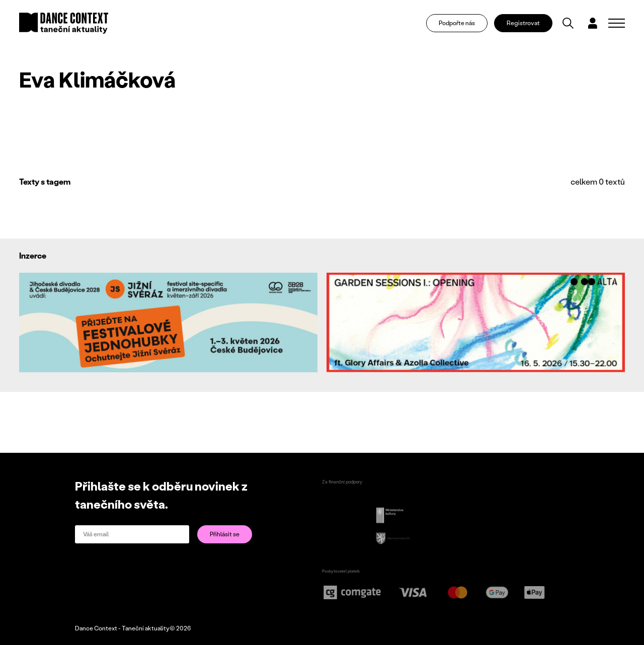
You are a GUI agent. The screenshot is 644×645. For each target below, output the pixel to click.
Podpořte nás (457, 23)
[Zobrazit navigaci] (617, 23)
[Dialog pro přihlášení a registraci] (593, 23)
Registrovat (523, 23)
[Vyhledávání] (568, 23)
